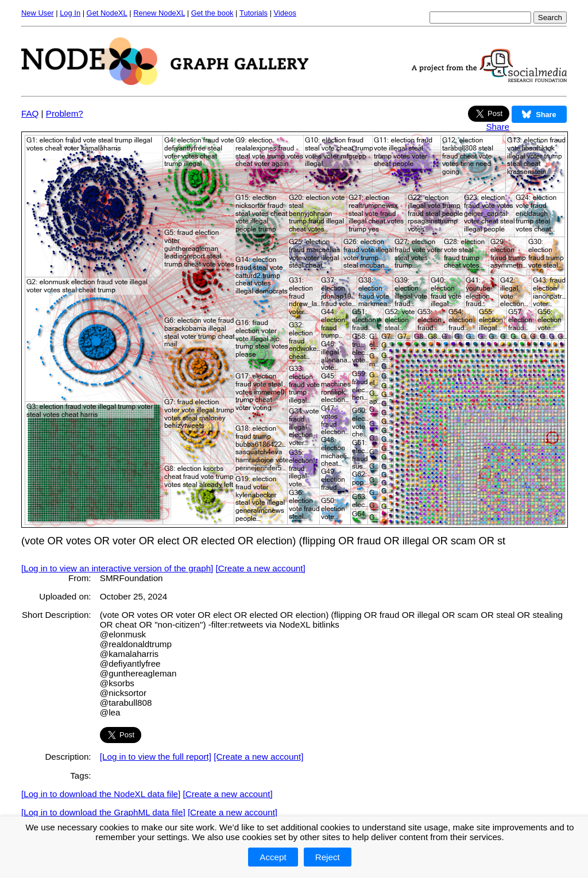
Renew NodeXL (159, 13)
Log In (70, 13)
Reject (328, 857)
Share (498, 127)
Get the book (212, 13)
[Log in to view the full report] (156, 757)
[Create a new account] (261, 568)
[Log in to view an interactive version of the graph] (117, 568)
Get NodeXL (107, 13)
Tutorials (254, 13)
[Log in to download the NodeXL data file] (101, 794)
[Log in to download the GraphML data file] (103, 812)
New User (38, 13)
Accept (273, 857)
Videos (285, 13)
